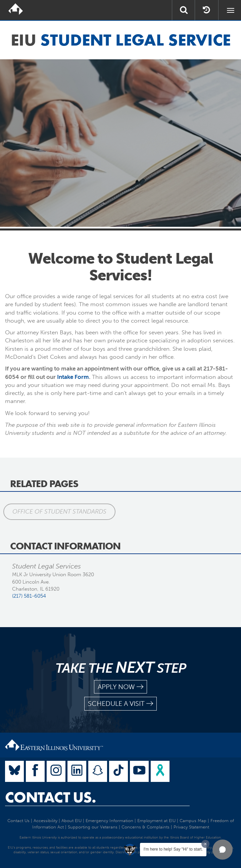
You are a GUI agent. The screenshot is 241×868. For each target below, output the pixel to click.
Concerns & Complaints (146, 827)
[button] (223, 850)
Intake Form (73, 377)
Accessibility (45, 821)
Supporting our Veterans (93, 827)
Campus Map (193, 821)
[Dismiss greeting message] (205, 844)
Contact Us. (51, 797)
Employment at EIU (156, 821)
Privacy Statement (191, 827)
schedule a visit (120, 704)
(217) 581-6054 (29, 596)
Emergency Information (109, 821)
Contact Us (18, 821)
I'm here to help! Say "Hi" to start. (173, 849)
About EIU (71, 821)
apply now (120, 687)
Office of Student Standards (59, 512)
